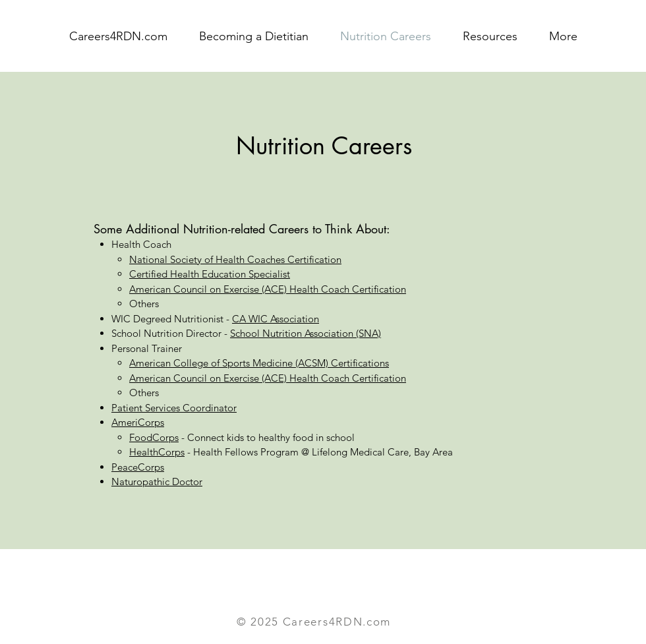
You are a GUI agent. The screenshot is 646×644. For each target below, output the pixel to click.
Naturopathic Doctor (157, 482)
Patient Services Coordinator (174, 408)
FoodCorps (154, 437)
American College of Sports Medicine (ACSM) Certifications (259, 363)
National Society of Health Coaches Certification (235, 259)
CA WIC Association (276, 319)
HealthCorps (157, 452)
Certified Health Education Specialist (210, 274)
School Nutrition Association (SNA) (306, 333)
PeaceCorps (138, 467)
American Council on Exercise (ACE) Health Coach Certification (268, 289)
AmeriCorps (138, 422)
